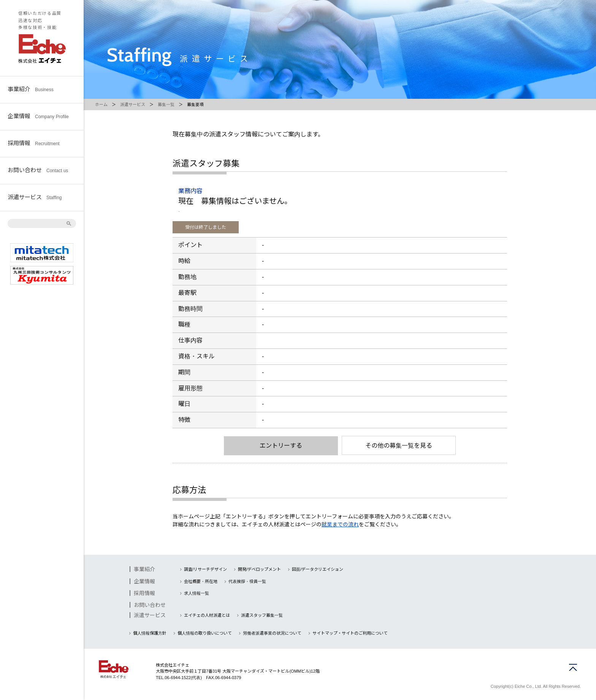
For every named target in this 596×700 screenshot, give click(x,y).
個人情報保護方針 (150, 633)
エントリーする (281, 446)
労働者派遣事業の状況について (272, 633)
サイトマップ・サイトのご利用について (350, 633)
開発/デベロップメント (259, 569)
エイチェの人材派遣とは (207, 615)
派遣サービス (35, 197)
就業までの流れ (340, 524)
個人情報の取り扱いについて (205, 633)
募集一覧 (166, 105)
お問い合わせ (38, 170)
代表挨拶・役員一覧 (247, 581)
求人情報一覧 (197, 593)
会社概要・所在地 (201, 581)
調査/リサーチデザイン (205, 569)
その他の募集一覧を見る (399, 446)
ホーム (101, 105)
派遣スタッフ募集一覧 (262, 615)
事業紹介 (31, 89)
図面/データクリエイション (318, 569)
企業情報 (38, 116)
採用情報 (34, 143)
